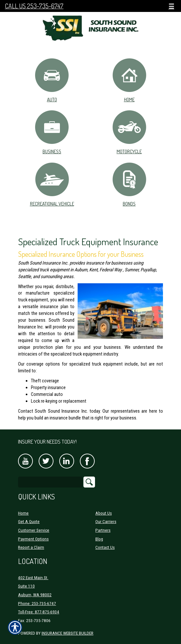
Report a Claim (31, 547)
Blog (99, 539)
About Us (104, 513)
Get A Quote (29, 522)
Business (52, 132)
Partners (103, 530)
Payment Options (33, 539)
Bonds (129, 184)
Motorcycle (129, 132)
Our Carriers (106, 522)
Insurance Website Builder (67, 633)
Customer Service (34, 530)
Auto (52, 80)
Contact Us (105, 547)
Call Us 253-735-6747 (34, 6)
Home (129, 80)
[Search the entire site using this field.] (50, 482)
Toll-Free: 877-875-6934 (39, 612)
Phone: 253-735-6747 (37, 604)
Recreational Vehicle (52, 184)
